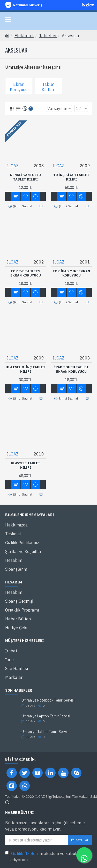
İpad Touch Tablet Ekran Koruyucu (71, 369)
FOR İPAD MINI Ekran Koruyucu (71, 274)
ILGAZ (13, 166)
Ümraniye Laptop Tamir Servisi (46, 716)
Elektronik (24, 36)
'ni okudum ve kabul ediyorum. (41, 856)
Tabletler (48, 36)
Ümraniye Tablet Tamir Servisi (45, 732)
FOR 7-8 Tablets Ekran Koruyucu (26, 274)
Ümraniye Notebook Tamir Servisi (48, 700)
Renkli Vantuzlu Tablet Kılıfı (25, 177)
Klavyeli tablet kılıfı (26, 465)
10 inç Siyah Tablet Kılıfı (72, 177)
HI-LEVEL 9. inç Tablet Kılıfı (26, 369)
